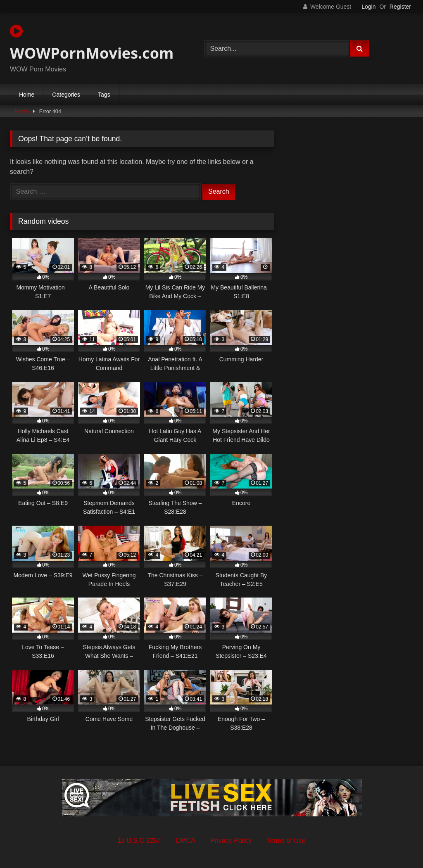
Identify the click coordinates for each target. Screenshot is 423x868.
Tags (104, 95)
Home (27, 95)
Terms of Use (286, 841)
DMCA (186, 841)
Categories (66, 95)
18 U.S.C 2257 (139, 841)
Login (368, 7)
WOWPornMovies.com (92, 43)
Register (400, 7)
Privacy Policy (231, 841)
